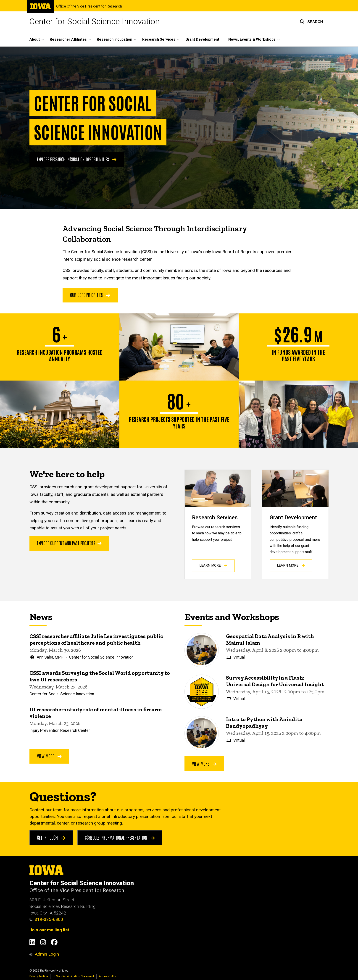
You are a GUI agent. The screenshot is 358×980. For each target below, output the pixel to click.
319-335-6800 (46, 919)
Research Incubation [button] (115, 39)
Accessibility (107, 976)
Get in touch (51, 837)
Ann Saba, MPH (50, 657)
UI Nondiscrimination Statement (73, 976)
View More (49, 756)
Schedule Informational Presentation (120, 837)
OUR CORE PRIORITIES (90, 295)
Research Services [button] (159, 39)
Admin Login (47, 954)
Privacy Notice (39, 976)
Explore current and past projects (69, 543)
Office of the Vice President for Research (89, 6)
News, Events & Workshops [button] (252, 39)
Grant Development (202, 39)
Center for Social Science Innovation (95, 22)
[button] (311, 22)
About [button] (35, 39)
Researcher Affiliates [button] (68, 39)
